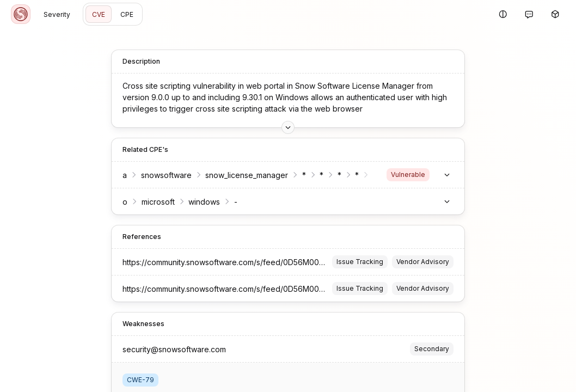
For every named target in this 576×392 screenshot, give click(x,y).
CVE (99, 14)
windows (157, 197)
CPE (127, 14)
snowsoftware (120, 171)
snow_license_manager (200, 171)
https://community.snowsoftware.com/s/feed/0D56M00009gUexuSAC (201, 258)
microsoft (111, 197)
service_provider (357, 171)
